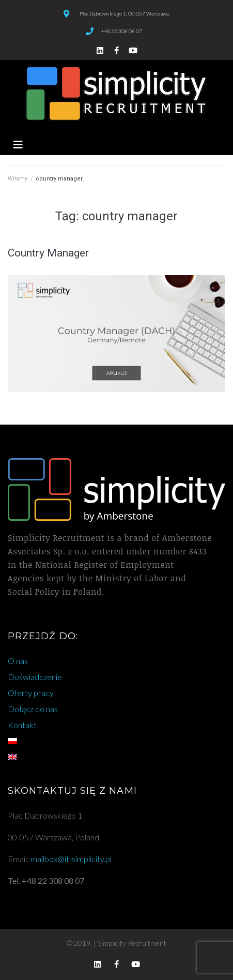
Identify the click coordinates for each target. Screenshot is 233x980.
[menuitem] (116, 741)
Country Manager (48, 253)
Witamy (18, 179)
